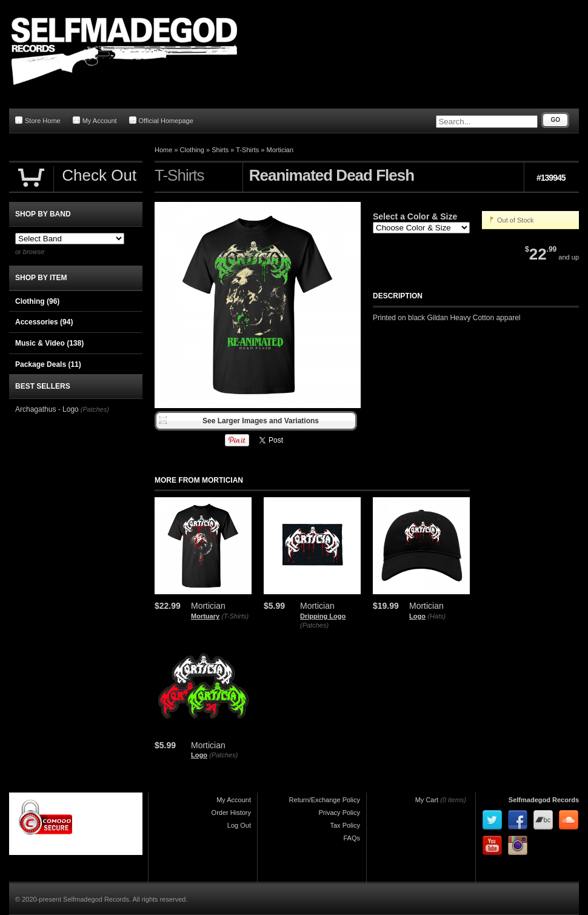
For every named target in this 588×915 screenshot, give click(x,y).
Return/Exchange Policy (325, 800)
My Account (95, 120)
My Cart (427, 800)
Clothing (192, 150)
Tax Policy (345, 825)
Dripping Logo (323, 616)
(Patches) (314, 625)
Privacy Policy (339, 813)
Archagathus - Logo (47, 409)
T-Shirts (247, 150)
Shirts (220, 150)
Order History (231, 813)
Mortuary (205, 616)
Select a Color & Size (415, 216)
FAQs (352, 838)
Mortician (280, 150)
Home (163, 150)
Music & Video (49, 343)
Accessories (44, 322)
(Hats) (436, 616)
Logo (417, 616)
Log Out (239, 825)
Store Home (38, 120)
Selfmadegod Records (544, 800)
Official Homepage (161, 120)
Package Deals (48, 364)
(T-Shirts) (235, 616)
